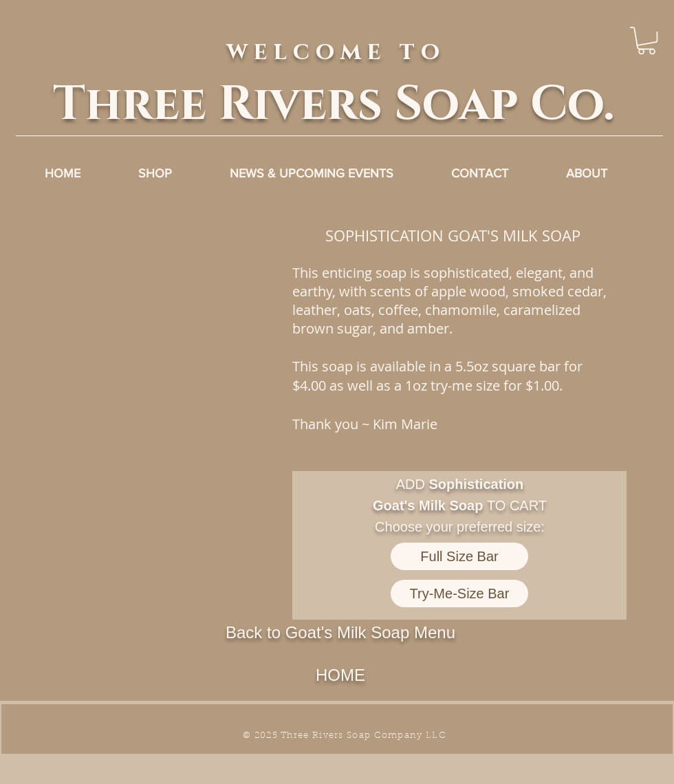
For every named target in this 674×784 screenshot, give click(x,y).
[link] (646, 41)
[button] (157, 352)
